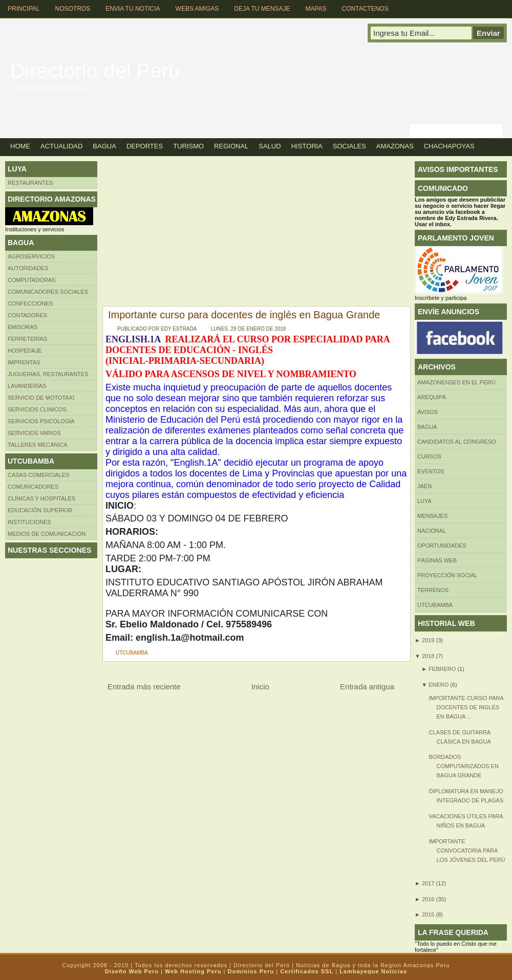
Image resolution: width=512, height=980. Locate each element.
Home (20, 146)
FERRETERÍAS (27, 339)
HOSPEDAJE (25, 351)
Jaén (424, 486)
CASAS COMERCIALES (38, 475)
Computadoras (31, 280)
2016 (428, 899)
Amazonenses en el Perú (456, 382)
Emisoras (23, 327)
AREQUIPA (432, 397)
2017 (428, 883)
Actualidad (61, 146)
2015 (428, 914)
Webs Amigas (197, 9)
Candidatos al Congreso (457, 442)
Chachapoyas (449, 146)
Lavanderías (27, 386)
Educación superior (40, 510)
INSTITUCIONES (29, 522)
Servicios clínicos (37, 409)
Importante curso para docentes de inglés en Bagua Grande (244, 315)
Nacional (432, 531)
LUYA (424, 501)
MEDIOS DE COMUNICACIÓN (47, 534)
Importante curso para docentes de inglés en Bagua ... (466, 707)
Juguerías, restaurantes (48, 374)
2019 (428, 640)
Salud (270, 146)
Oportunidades (442, 546)
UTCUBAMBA (132, 653)
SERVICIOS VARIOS (34, 433)
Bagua (104, 146)
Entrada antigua (367, 687)
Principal (24, 9)
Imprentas (24, 362)
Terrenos (433, 590)
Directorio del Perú (95, 71)
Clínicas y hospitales (41, 498)
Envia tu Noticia (133, 9)
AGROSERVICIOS (31, 256)
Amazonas (395, 146)
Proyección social (447, 575)
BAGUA (427, 427)
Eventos (431, 471)
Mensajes (432, 516)
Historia (307, 146)
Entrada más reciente (144, 687)
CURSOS (429, 456)
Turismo (188, 146)
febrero (442, 669)
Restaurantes (30, 183)
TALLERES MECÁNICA (38, 445)
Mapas (316, 9)
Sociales (349, 146)
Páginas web (437, 560)
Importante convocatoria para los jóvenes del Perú (467, 851)
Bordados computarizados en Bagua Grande (463, 766)
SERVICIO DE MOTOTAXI (41, 398)
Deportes (145, 146)
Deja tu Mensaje (262, 9)
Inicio (260, 687)
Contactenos (365, 9)
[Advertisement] (204, 233)
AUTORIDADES (28, 268)
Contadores (27, 315)
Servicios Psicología (41, 421)
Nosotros (72, 9)
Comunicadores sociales (48, 292)
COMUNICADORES (33, 487)
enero (439, 685)
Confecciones (30, 303)
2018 (428, 656)
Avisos (428, 412)
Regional (231, 146)
